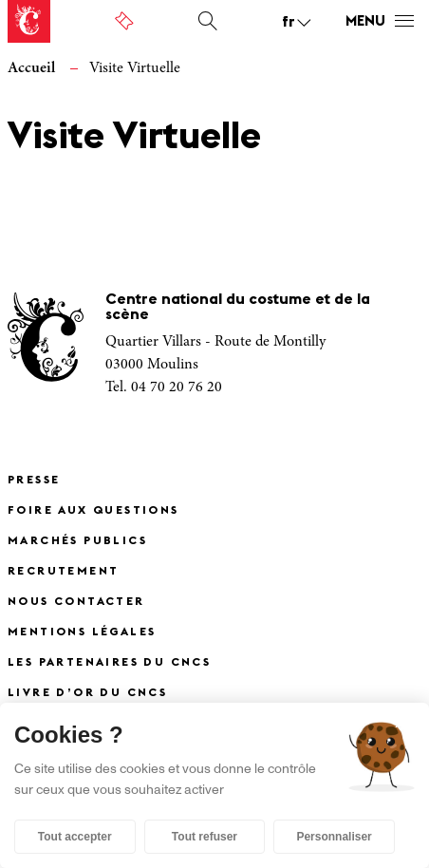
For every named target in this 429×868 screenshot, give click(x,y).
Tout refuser (205, 837)
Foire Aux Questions (93, 511)
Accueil (31, 68)
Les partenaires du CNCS (109, 663)
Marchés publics (77, 541)
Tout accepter (75, 837)
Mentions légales (82, 632)
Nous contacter (76, 602)
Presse (34, 481)
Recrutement (63, 572)
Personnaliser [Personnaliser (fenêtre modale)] (334, 837)
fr (289, 23)
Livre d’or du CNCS (87, 693)
